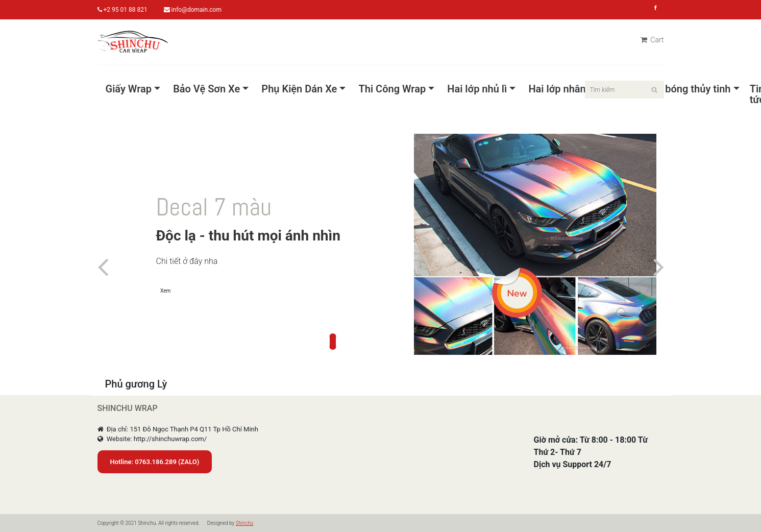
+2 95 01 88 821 (122, 10)
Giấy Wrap (129, 89)
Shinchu (244, 523)
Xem (165, 291)
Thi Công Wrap (392, 89)
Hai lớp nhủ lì (477, 89)
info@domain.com (193, 10)
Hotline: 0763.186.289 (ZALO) (155, 462)
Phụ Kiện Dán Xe (299, 89)
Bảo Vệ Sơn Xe (206, 89)
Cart (652, 40)
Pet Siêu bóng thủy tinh (678, 89)
